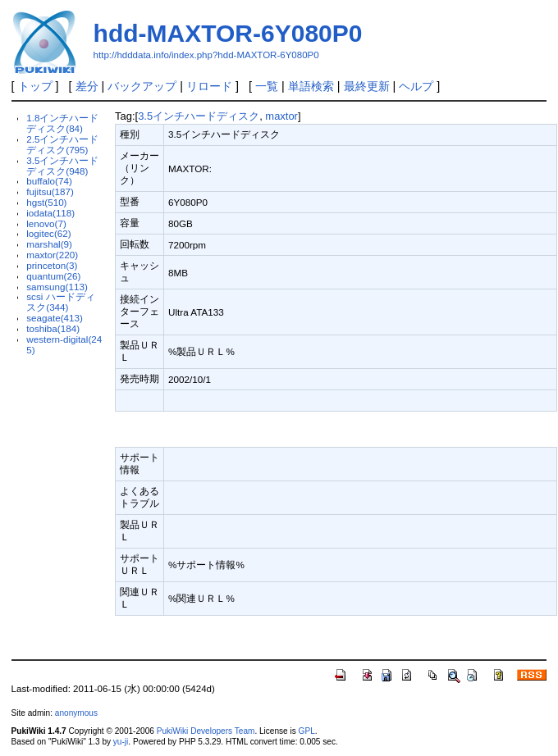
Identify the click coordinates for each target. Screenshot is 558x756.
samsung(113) (57, 287)
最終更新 (367, 86)
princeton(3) (52, 265)
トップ (35, 86)
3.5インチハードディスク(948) (62, 166)
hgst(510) (46, 202)
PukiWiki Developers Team (206, 731)
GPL (307, 731)
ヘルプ (416, 86)
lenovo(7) (46, 223)
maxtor (281, 116)
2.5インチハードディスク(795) (62, 144)
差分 (87, 86)
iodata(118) (50, 213)
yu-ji (121, 742)
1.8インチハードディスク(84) (62, 123)
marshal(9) (49, 244)
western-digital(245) (64, 344)
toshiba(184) (53, 328)
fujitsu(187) (50, 191)
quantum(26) (53, 276)
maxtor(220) (52, 255)
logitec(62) (48, 233)
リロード (209, 86)
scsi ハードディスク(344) (60, 302)
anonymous (76, 713)
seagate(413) (55, 318)
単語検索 (311, 86)
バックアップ (142, 86)
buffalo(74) (49, 181)
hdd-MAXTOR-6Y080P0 (228, 33)
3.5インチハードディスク (199, 116)
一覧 (267, 86)
